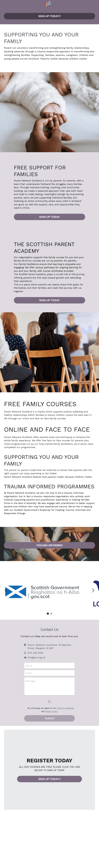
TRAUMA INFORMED (49, 545)
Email (29, 673)
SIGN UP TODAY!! (50, 16)
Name (29, 666)
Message (30, 681)
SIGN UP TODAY (50, 217)
